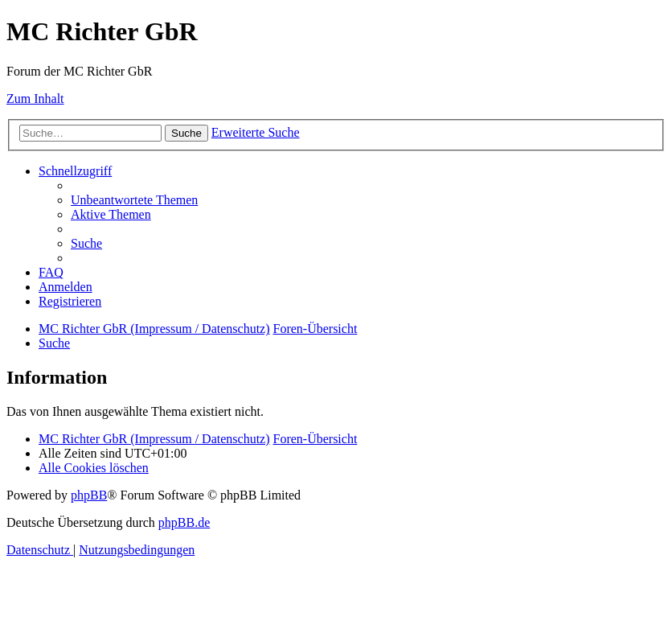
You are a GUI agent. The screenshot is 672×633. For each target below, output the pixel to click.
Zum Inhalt (35, 99)
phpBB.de (184, 522)
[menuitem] (134, 200)
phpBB (89, 495)
